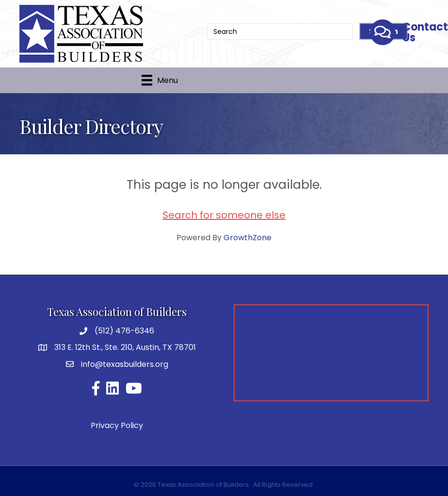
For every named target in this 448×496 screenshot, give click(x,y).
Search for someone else (224, 215)
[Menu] (160, 80)
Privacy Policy (117, 425)
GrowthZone (248, 238)
